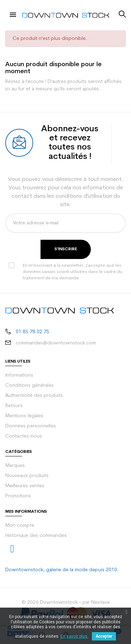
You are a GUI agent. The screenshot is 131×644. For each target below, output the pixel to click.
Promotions (18, 496)
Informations (19, 375)
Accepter (104, 636)
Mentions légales (24, 416)
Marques (15, 466)
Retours (14, 406)
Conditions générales (30, 386)
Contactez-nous (24, 436)
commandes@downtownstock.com (56, 343)
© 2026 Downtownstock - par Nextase (66, 603)
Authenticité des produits (34, 396)
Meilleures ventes (25, 486)
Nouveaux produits (27, 476)
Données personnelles (31, 426)
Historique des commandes (36, 536)
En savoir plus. (74, 636)
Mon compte (20, 526)
